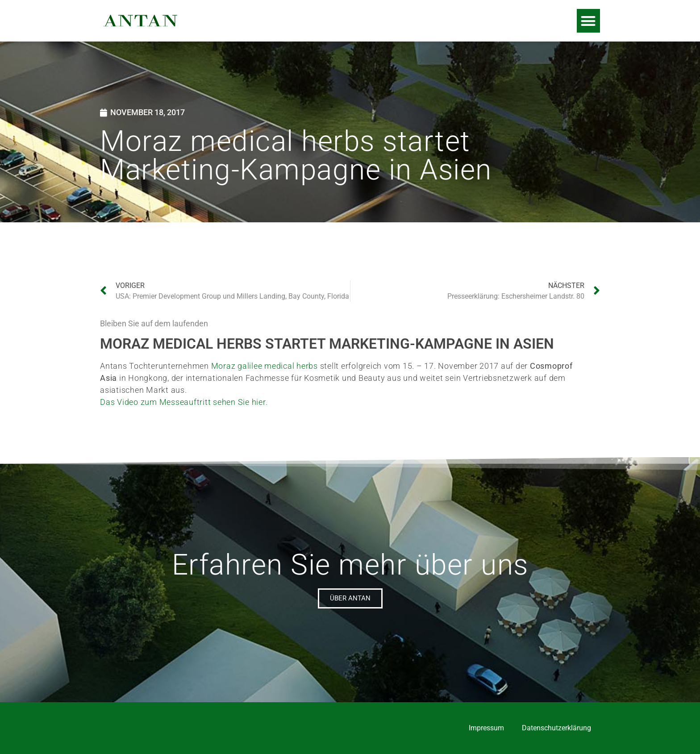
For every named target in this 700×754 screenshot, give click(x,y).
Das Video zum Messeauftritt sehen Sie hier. (184, 402)
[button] (589, 21)
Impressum (486, 728)
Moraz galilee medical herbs (265, 366)
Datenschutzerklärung (556, 728)
